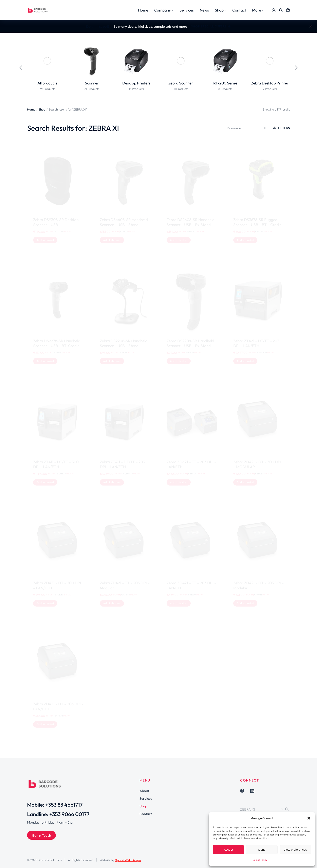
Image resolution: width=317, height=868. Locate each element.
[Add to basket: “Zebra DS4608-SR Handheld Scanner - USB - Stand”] (112, 240)
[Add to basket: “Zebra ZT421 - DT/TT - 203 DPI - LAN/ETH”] (245, 361)
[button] (309, 818)
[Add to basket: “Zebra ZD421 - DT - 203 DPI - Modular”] (245, 603)
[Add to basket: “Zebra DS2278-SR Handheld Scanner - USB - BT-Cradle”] (45, 361)
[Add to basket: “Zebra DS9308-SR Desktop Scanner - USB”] (45, 240)
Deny (262, 850)
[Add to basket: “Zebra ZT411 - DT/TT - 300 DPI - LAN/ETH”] (45, 482)
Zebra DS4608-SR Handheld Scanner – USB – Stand (124, 222)
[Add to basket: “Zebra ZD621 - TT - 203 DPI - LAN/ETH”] (179, 482)
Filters (281, 128)
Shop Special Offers (211, 26)
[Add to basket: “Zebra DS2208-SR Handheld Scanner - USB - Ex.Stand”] (179, 361)
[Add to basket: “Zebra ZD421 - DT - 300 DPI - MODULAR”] (245, 482)
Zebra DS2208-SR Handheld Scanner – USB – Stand (124, 343)
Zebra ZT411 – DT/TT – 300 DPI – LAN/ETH (56, 464)
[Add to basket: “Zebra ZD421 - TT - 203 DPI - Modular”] (112, 603)
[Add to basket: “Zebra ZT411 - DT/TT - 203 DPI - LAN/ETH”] (112, 482)
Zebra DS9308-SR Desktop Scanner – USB (56, 222)
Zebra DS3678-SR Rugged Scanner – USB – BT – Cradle (257, 222)
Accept (228, 850)
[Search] (287, 809)
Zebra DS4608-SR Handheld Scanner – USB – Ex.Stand (191, 222)
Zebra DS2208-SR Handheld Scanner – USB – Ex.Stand (190, 343)
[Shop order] (247, 128)
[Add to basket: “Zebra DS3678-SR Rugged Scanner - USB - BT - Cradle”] (245, 240)
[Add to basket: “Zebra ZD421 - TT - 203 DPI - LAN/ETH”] (179, 603)
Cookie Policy (260, 860)
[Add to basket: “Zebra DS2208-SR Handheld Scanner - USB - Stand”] (112, 361)
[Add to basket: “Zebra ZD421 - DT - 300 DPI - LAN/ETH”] (45, 603)
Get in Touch (41, 835)
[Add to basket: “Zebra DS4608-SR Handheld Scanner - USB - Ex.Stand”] (179, 240)
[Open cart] (288, 10)
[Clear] (282, 809)
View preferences (295, 850)
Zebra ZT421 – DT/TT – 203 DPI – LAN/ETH (256, 343)
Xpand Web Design (128, 860)
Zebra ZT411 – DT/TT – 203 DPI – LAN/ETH (122, 464)
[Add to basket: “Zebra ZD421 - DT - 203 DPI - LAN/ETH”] (45, 724)
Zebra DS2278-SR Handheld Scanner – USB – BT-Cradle (57, 343)
